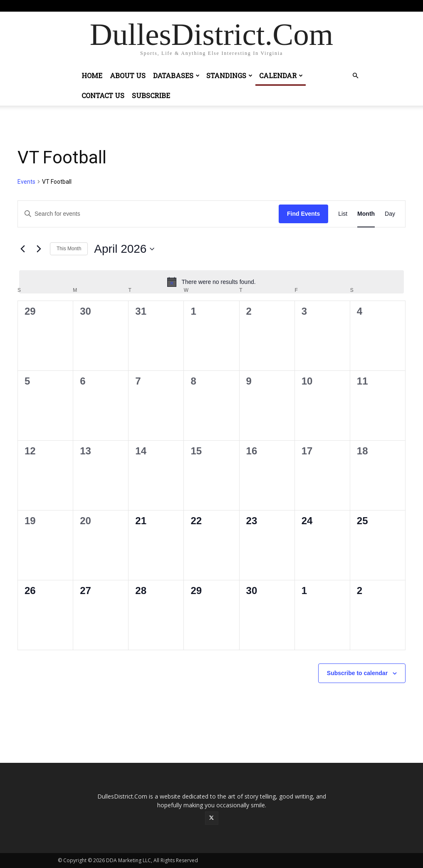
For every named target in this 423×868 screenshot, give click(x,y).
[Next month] (39, 249)
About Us (128, 75)
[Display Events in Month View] (366, 214)
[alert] (211, 282)
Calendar (281, 75)
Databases (176, 75)
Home (92, 75)
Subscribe (151, 95)
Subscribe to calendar (357, 673)
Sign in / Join (193, 6)
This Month (69, 249)
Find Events (303, 214)
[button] (356, 76)
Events (26, 182)
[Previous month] (22, 249)
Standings (229, 75)
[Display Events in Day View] (390, 214)
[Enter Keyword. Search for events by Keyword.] (148, 214)
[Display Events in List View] (343, 214)
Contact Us (103, 95)
